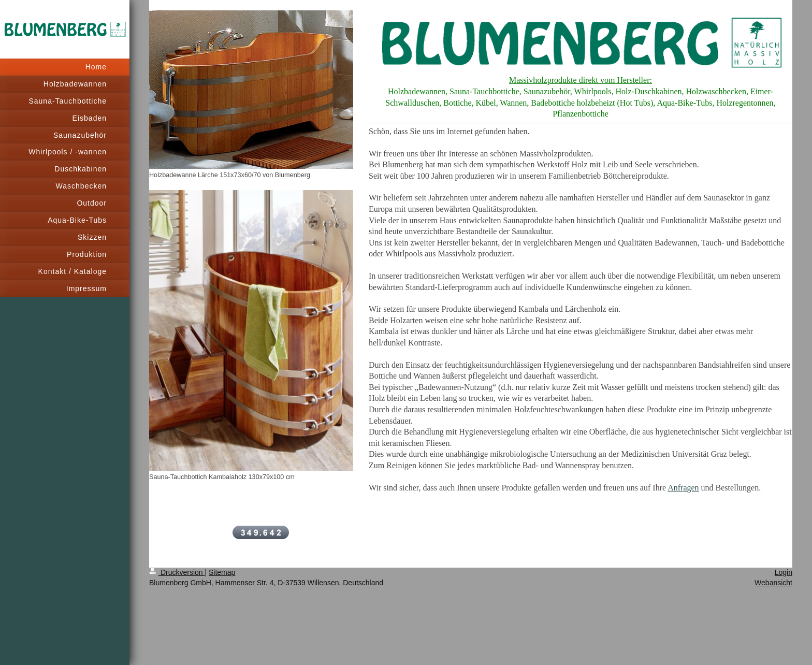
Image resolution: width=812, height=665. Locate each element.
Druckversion (177, 572)
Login (784, 572)
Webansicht (773, 583)
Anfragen (683, 488)
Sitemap (222, 572)
